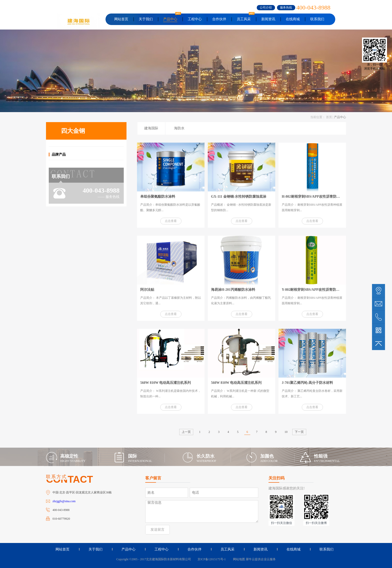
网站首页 (121, 19)
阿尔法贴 (147, 290)
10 (286, 432)
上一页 (186, 432)
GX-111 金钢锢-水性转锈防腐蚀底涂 (239, 197)
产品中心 (340, 117)
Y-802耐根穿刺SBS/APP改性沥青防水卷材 (314, 290)
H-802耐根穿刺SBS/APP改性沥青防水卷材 (314, 197)
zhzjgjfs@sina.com (64, 501)
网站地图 (238, 559)
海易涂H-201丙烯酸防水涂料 (233, 290)
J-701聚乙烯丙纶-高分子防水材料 (307, 383)
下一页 (299, 432)
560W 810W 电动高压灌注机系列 (166, 383)
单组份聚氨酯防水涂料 (158, 197)
